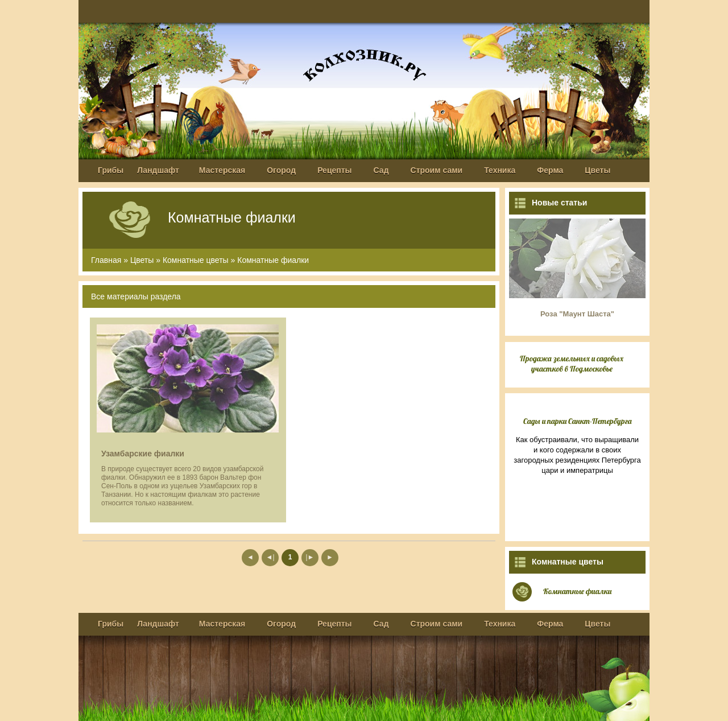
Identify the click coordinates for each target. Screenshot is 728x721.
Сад (381, 170)
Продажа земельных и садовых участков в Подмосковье (572, 364)
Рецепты (334, 170)
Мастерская (222, 170)
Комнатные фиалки (273, 260)
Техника (500, 170)
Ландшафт (158, 170)
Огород (281, 170)
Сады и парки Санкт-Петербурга (578, 421)
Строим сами (437, 170)
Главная (106, 260)
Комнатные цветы (196, 260)
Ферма (550, 170)
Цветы (597, 170)
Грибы (111, 170)
